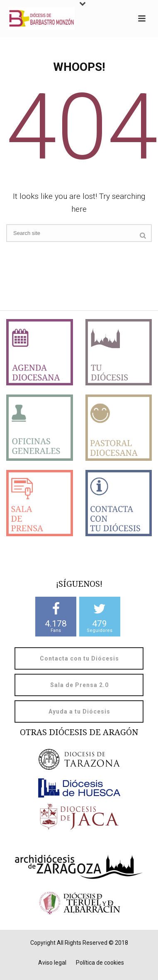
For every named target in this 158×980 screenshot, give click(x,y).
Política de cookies (100, 963)
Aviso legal (52, 963)
